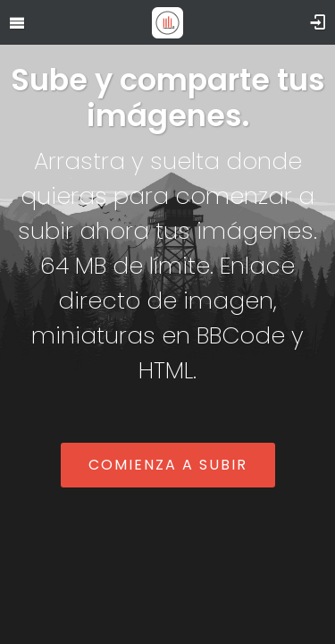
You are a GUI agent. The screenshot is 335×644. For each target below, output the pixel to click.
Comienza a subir (168, 465)
